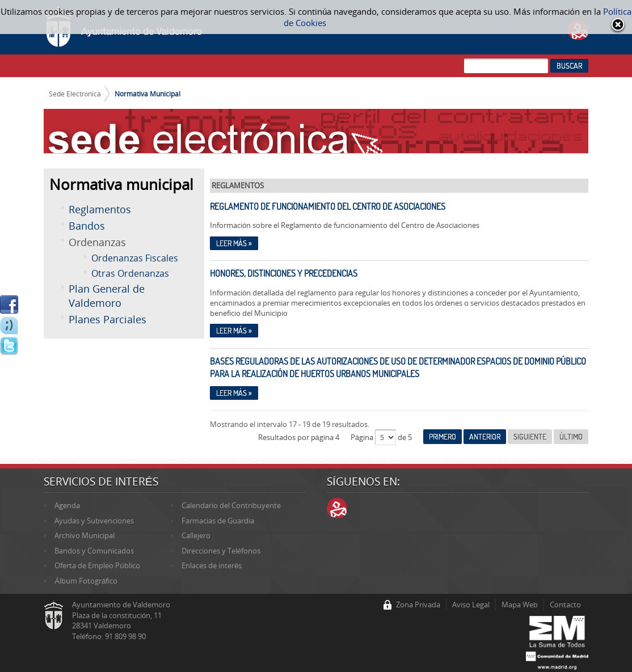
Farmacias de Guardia (218, 521)
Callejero (196, 535)
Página (363, 437)
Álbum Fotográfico (86, 581)
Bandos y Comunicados (94, 551)
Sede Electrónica (75, 94)
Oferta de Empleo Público (97, 565)
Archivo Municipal (85, 535)
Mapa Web (520, 605)
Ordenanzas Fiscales (135, 258)
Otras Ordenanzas (130, 273)
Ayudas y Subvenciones (94, 521)
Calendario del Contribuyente (231, 505)
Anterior (485, 437)
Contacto (565, 605)
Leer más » (234, 243)
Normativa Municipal (148, 94)
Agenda (67, 505)
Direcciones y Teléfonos (221, 551)
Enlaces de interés (212, 565)
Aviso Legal (471, 605)
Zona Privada (418, 605)
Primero (443, 437)
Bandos (87, 226)
